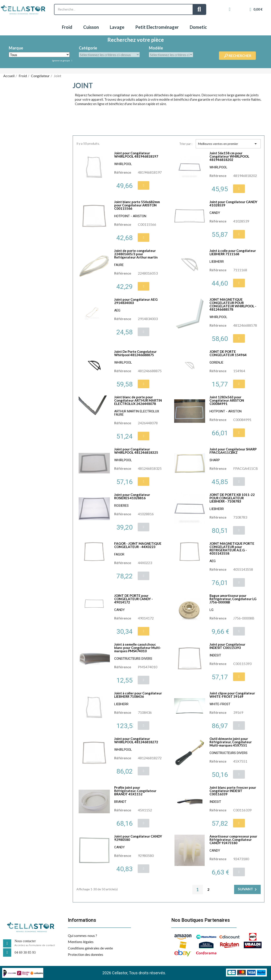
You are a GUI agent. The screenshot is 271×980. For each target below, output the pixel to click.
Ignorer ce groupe (61, 60)
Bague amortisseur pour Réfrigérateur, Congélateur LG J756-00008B (233, 599)
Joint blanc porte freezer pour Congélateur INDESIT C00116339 (233, 791)
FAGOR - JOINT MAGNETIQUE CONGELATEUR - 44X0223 (138, 545)
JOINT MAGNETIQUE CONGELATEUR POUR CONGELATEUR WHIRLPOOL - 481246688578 (233, 304)
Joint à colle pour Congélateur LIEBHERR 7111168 (233, 252)
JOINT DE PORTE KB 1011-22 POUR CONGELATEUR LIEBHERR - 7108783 (232, 498)
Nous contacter (25, 941)
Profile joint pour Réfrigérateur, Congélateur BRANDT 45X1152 (135, 791)
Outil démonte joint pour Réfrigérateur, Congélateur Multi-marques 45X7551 (231, 742)
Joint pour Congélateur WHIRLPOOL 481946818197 (136, 155)
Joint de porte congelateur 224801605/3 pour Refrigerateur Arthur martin (136, 254)
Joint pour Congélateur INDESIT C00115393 (227, 646)
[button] (144, 185)
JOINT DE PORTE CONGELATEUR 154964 (228, 353)
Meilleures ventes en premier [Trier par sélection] (228, 144)
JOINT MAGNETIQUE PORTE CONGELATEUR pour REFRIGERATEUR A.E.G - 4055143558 (232, 548)
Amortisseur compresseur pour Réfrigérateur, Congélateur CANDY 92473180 (233, 840)
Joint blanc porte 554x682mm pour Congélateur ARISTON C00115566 (137, 205)
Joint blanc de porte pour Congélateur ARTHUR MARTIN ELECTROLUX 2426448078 (138, 400)
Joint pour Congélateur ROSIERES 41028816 (132, 496)
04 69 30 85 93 (25, 952)
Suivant (248, 889)
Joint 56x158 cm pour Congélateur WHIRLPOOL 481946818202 (229, 156)
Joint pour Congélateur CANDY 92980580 (138, 838)
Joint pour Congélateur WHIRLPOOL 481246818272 (136, 740)
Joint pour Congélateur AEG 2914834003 (136, 301)
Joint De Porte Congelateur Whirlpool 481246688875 (135, 353)
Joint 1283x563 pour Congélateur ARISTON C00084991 (227, 400)
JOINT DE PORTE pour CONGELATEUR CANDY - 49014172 (134, 599)
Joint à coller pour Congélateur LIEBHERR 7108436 (138, 695)
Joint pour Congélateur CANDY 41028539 (233, 203)
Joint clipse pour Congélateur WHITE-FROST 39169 (232, 695)
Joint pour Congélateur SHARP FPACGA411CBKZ (233, 451)
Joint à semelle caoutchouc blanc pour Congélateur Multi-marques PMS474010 (138, 648)
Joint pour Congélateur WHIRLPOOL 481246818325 (136, 451)
